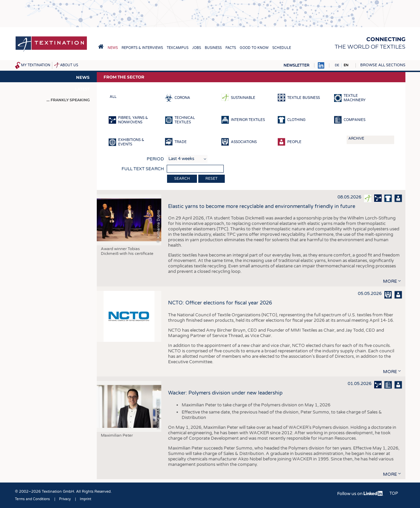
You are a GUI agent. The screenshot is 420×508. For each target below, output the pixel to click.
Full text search (143, 169)
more (390, 281)
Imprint (86, 499)
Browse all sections (383, 65)
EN (346, 65)
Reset (212, 179)
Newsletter (296, 65)
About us (69, 65)
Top (394, 493)
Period (155, 159)
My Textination (36, 65)
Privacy (65, 499)
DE (337, 65)
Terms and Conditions (32, 499)
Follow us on (360, 494)
